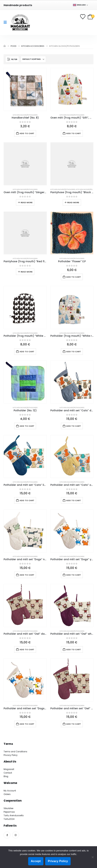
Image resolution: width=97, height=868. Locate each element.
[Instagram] (16, 835)
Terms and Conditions (15, 752)
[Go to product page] (25, 89)
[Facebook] (7, 835)
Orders (7, 794)
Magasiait (9, 769)
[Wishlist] (83, 17)
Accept (36, 861)
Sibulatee (8, 808)
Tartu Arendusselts (14, 816)
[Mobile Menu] (6, 22)
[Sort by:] (33, 59)
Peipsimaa (9, 812)
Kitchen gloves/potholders (25, 115)
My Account (10, 791)
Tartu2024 (9, 819)
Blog (6, 776)
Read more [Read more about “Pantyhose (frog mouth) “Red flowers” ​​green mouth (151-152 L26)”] (27, 272)
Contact (8, 773)
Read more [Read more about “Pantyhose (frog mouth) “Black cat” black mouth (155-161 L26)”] (73, 202)
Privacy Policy (11, 755)
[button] (12, 59)
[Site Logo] (20, 22)
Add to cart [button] (27, 133)
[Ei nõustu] (93, 857)
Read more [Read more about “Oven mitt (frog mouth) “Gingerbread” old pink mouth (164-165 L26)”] (27, 202)
